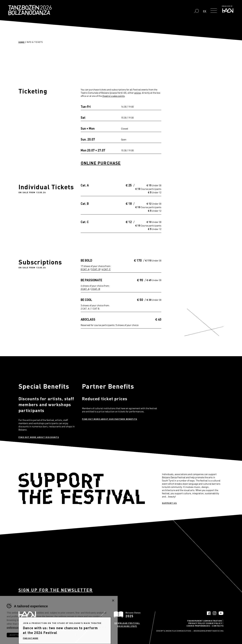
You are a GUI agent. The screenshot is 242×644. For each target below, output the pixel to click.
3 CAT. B (96, 289)
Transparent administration (204, 621)
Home (21, 42)
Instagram (215, 613)
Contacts (218, 626)
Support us (169, 503)
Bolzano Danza (45, 8)
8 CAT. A (85, 269)
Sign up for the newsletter (56, 590)
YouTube (221, 613)
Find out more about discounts (39, 437)
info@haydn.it (42, 630)
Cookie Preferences (198, 626)
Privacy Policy (197, 623)
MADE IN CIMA (218, 631)
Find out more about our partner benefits (110, 419)
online (137, 93)
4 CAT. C (106, 269)
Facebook (209, 613)
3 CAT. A (85, 289)
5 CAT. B (96, 269)
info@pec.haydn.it (58, 630)
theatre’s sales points (114, 96)
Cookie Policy (214, 623)
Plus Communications (182, 631)
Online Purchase (101, 163)
